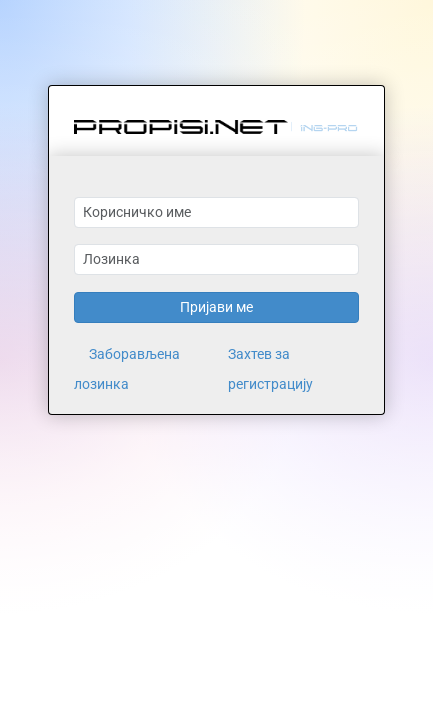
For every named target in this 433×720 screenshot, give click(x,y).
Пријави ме (216, 307)
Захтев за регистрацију (270, 369)
